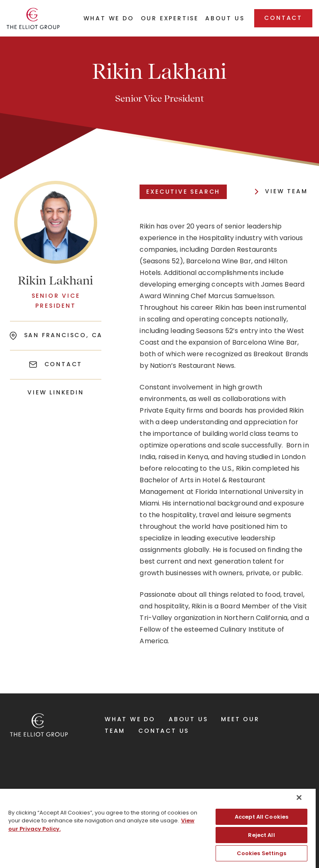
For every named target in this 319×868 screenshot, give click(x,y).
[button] (109, 21)
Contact (283, 18)
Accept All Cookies (261, 817)
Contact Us (164, 731)
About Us (188, 719)
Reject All (261, 835)
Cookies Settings (262, 853)
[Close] (299, 797)
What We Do (130, 719)
